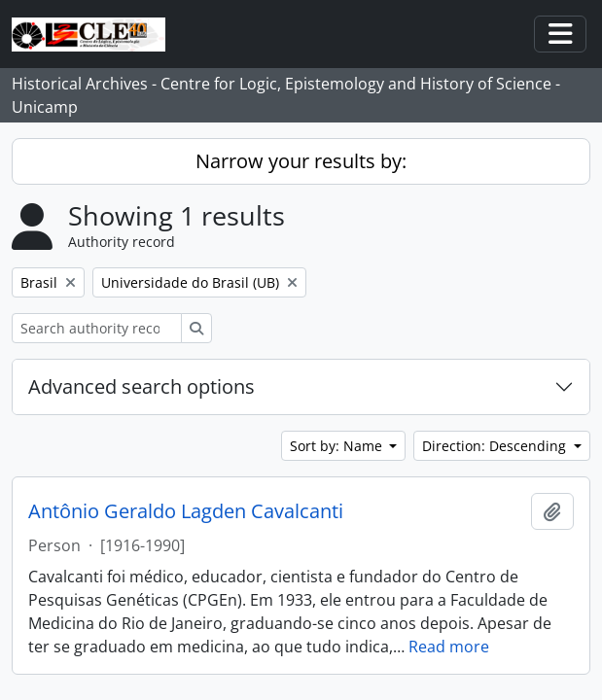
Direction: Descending (496, 446)
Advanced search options (142, 386)
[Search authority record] (97, 328)
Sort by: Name (338, 446)
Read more (449, 647)
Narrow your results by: (301, 161)
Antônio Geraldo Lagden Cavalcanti (186, 511)
